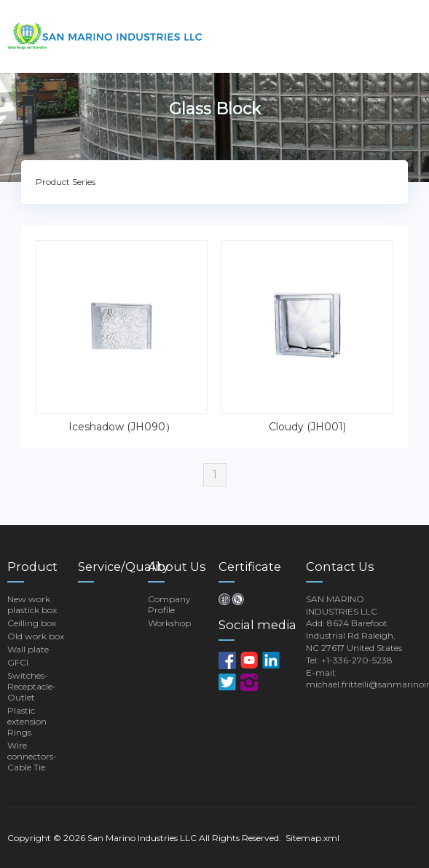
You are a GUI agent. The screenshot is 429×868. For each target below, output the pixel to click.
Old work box (36, 636)
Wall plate (28, 649)
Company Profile (169, 604)
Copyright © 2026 (47, 838)
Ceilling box (32, 623)
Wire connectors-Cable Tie (32, 756)
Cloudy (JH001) (307, 427)
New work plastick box (32, 604)
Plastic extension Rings (27, 721)
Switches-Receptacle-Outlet (32, 686)
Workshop (169, 623)
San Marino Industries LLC (142, 838)
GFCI (18, 662)
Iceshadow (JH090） (122, 427)
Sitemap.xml (312, 838)
